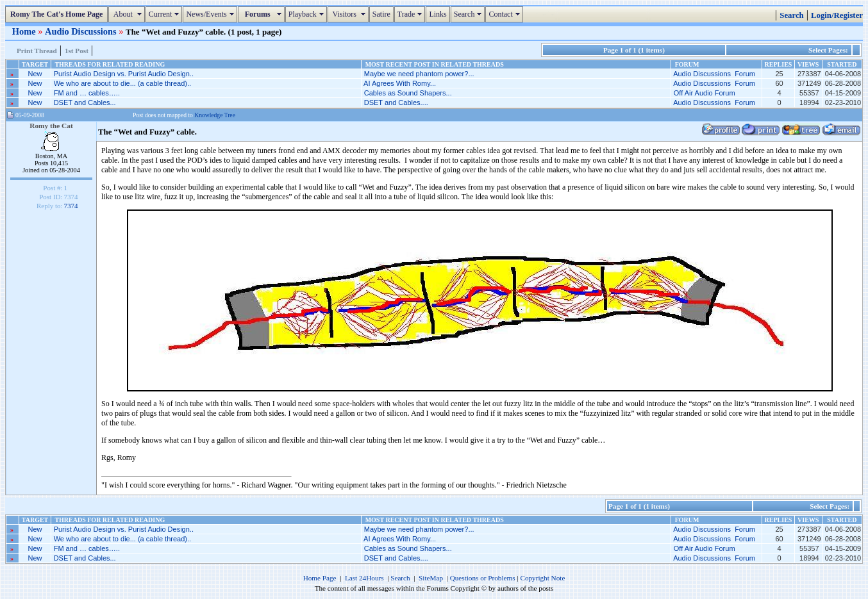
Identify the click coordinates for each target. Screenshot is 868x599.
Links (438, 14)
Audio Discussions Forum (714, 74)
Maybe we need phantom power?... (419, 74)
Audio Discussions (82, 31)
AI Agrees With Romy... (400, 83)
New (35, 74)
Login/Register (837, 15)
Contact (505, 14)
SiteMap (431, 578)
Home (25, 31)
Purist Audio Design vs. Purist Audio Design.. (124, 74)
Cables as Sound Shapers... (408, 93)
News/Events (211, 14)
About (128, 14)
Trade (412, 14)
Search (470, 14)
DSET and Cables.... (396, 103)
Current (166, 14)
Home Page (320, 578)
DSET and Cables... (85, 103)
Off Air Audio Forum (705, 93)
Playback (308, 14)
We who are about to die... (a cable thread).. (122, 83)
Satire (381, 14)
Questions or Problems (483, 578)
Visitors (350, 14)
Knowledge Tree (215, 115)
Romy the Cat (51, 126)
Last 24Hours (364, 578)
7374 (71, 206)
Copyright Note (542, 578)
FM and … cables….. (87, 93)
